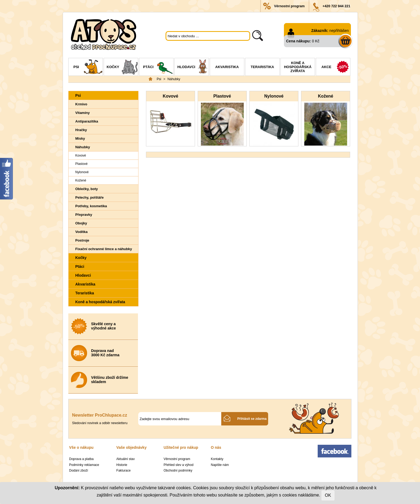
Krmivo (81, 104)
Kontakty (217, 459)
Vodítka (81, 232)
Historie (122, 465)
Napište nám (220, 465)
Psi (88, 68)
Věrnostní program (289, 6)
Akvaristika (227, 67)
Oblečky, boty (87, 189)
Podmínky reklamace (84, 465)
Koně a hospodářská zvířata (298, 67)
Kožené (81, 180)
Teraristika (262, 67)
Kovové (81, 155)
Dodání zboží (79, 470)
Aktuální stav (125, 459)
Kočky (122, 68)
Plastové (81, 164)
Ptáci (158, 68)
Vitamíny (82, 113)
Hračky (81, 130)
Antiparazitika (87, 121)
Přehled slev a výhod (179, 465)
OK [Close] (328, 495)
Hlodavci (193, 68)
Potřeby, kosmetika (91, 206)
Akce (336, 68)
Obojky (81, 223)
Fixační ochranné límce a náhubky (104, 249)
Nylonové (82, 172)
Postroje (82, 240)
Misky (80, 138)
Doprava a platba (81, 459)
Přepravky (84, 215)
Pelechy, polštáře (89, 197)
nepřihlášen (339, 31)
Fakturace (123, 470)
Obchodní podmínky (178, 470)
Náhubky (174, 79)
